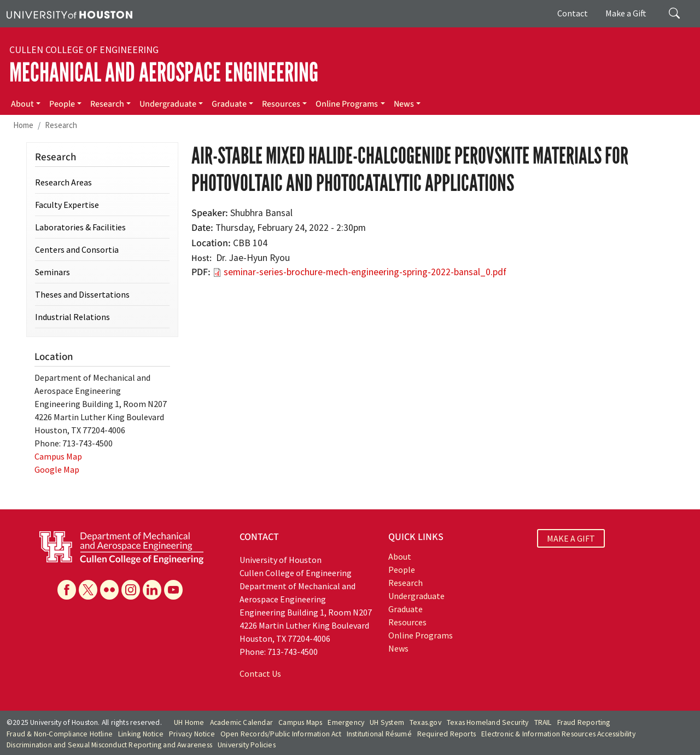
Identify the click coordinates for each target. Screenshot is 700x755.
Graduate (229, 104)
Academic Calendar (241, 722)
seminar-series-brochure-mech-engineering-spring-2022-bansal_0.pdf (365, 272)
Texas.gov (425, 722)
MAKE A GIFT (571, 538)
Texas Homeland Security (488, 722)
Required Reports (447, 734)
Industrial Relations (72, 317)
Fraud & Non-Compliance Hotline (60, 734)
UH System (387, 722)
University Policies (247, 745)
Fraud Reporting (584, 722)
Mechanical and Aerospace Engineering (164, 72)
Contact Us (260, 673)
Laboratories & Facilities (80, 227)
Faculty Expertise (67, 205)
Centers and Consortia (77, 249)
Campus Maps (300, 722)
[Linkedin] (152, 590)
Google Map (57, 469)
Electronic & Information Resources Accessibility (558, 734)
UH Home (189, 722)
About (22, 104)
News (404, 104)
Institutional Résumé (379, 734)
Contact (573, 13)
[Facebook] (67, 590)
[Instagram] (131, 590)
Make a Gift (626, 13)
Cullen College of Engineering (84, 50)
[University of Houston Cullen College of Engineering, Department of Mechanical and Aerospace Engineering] (121, 547)
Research (107, 104)
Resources (281, 104)
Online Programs (347, 104)
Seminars (52, 272)
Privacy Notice (192, 734)
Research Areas (63, 182)
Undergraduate (168, 104)
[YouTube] (173, 590)
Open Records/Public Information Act (281, 734)
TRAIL (543, 722)
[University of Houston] (69, 14)
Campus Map (58, 456)
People (62, 104)
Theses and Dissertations (82, 294)
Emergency (346, 722)
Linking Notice (141, 734)
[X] (88, 590)
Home (23, 125)
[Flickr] (109, 590)
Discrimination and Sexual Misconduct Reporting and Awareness (109, 745)
